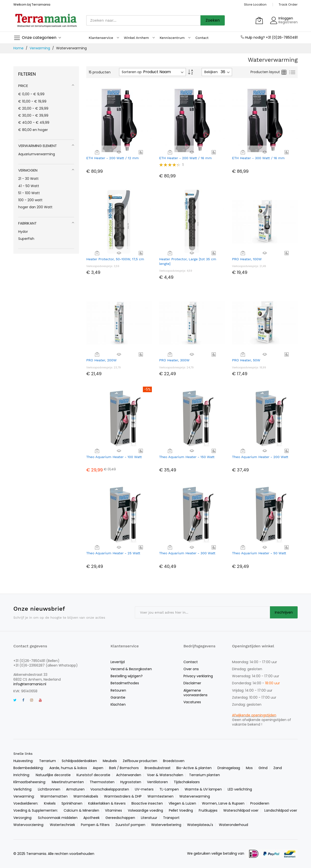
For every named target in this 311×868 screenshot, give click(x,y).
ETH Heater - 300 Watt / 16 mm (258, 158)
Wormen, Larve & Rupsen (223, 803)
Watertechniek (62, 825)
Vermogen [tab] (28, 170)
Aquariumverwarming (37, 154)
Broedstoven (174, 761)
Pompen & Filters (95, 825)
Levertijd (118, 662)
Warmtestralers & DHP (123, 796)
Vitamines (113, 810)
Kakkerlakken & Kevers (107, 803)
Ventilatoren (157, 782)
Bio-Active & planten (194, 768)
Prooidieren (260, 803)
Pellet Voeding (181, 810)
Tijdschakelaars (187, 782)
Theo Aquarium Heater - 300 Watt (187, 553)
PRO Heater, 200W (101, 360)
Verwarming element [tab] (38, 146)
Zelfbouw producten (140, 761)
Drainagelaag (229, 768)
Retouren (118, 690)
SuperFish (26, 239)
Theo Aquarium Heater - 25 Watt (113, 553)
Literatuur (149, 818)
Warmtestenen (160, 796)
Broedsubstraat (158, 768)
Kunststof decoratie (93, 775)
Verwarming (40, 48)
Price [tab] (23, 86)
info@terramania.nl (30, 684)
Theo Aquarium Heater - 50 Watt (259, 553)
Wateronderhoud (233, 825)
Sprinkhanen (72, 803)
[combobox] (143, 20)
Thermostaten (102, 782)
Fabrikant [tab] (27, 223)
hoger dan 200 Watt (35, 207)
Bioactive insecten (147, 803)
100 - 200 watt (30, 200)
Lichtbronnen (49, 789)
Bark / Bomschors (124, 768)
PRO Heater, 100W (247, 259)
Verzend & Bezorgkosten (131, 669)
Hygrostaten (131, 782)
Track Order (288, 4)
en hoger (33, 130)
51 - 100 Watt (29, 193)
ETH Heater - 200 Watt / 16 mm (186, 158)
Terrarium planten (204, 775)
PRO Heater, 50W (246, 360)
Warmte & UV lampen (203, 789)
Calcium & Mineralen (81, 810)
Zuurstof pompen (130, 825)
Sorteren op (132, 72)
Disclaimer (192, 683)
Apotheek (91, 818)
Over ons (191, 669)
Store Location (255, 4)
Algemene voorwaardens (195, 693)
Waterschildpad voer (241, 810)
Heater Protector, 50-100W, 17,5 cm (115, 259)
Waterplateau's (200, 825)
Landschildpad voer (281, 810)
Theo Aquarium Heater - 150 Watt (187, 457)
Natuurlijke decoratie (53, 775)
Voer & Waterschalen (165, 775)
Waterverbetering (166, 825)
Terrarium (48, 761)
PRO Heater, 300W (174, 360)
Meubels (110, 761)
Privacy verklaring (198, 676)
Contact (191, 662)
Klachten (118, 704)
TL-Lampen (169, 789)
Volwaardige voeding (145, 810)
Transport (171, 818)
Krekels (50, 803)
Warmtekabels (86, 796)
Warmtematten (54, 796)
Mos (249, 768)
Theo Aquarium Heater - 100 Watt (114, 457)
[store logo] (46, 20)
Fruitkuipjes (208, 810)
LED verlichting (240, 789)
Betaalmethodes (125, 683)
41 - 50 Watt (29, 186)
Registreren (288, 22)
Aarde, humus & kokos (68, 768)
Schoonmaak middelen (58, 818)
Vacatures (192, 702)
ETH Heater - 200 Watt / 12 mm (112, 158)
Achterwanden (129, 775)
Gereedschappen (120, 818)
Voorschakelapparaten (110, 789)
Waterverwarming (195, 796)
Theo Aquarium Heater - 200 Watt (260, 457)
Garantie (118, 697)
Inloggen (286, 18)
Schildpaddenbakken (79, 761)
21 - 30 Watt (28, 179)
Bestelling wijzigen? (127, 676)
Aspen (98, 768)
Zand (278, 768)
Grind (263, 768)
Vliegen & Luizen (182, 803)
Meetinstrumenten (68, 782)
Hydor (23, 232)
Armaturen (75, 789)
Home (19, 48)
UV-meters (144, 789)
